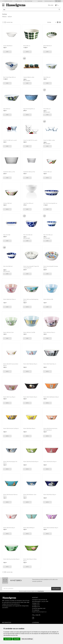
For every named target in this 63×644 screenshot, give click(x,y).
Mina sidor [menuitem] (51, 5)
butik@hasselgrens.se (49, 1)
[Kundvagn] (57, 5)
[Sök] (59, 9)
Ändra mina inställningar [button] (27, 639)
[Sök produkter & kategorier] (30, 9)
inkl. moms (58, 1)
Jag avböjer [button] (16, 639)
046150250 (40, 1)
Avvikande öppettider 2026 (39, 608)
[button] (3, 6)
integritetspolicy (41, 591)
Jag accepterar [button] (8, 639)
